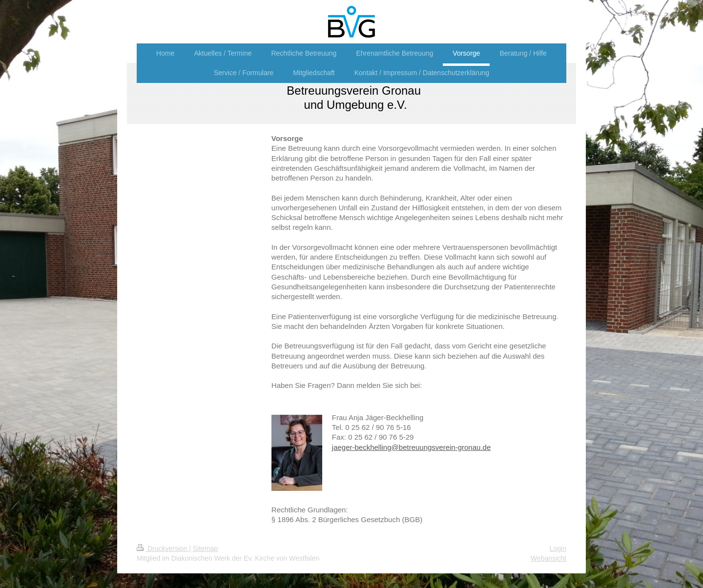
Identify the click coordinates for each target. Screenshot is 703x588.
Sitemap (205, 548)
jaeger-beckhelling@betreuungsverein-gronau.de (411, 447)
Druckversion (163, 548)
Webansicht (548, 558)
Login (558, 548)
